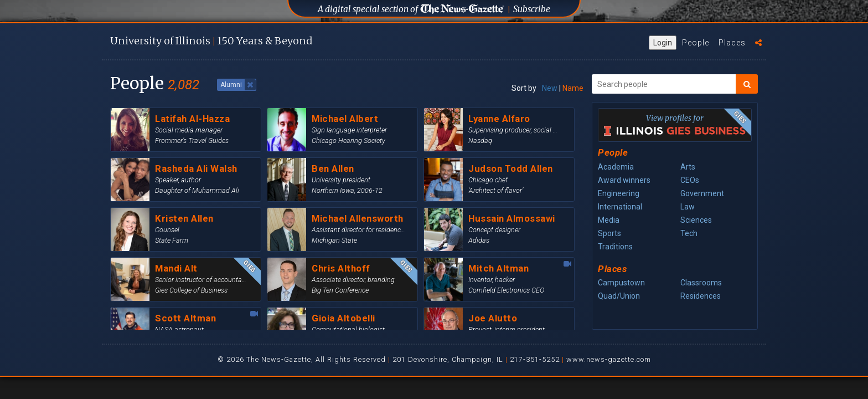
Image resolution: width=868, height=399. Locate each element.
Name (573, 88)
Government (702, 193)
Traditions (615, 247)
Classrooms (701, 283)
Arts (688, 167)
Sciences (696, 220)
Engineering (619, 193)
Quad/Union (619, 296)
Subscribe (532, 9)
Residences (701, 296)
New (550, 88)
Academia (616, 167)
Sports (609, 233)
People (696, 43)
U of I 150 (211, 41)
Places (732, 43)
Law (688, 207)
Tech (689, 233)
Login (663, 43)
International (620, 207)
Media (609, 220)
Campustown (621, 283)
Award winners (624, 180)
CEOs (690, 180)
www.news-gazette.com (609, 359)
